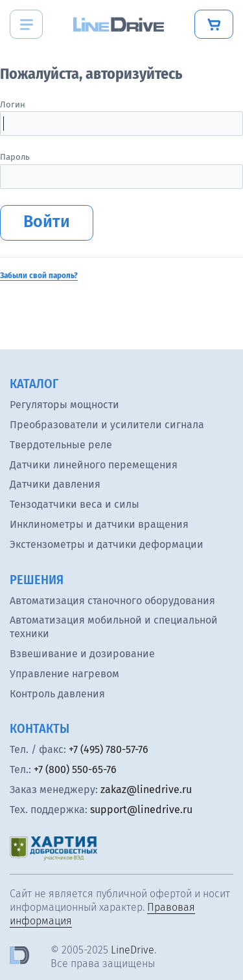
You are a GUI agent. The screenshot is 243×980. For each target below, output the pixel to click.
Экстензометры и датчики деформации (107, 544)
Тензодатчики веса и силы (75, 504)
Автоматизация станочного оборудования (112, 601)
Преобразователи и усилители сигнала (107, 425)
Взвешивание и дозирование (82, 654)
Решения (37, 580)
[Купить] (214, 24)
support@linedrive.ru (141, 810)
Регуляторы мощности (64, 405)
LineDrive (133, 950)
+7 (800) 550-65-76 (75, 769)
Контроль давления (57, 694)
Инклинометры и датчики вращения (99, 524)
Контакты (40, 728)
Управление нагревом (64, 674)
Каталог (34, 384)
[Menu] (26, 24)
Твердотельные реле (61, 445)
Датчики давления (55, 484)
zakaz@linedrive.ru (146, 789)
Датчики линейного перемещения (94, 465)
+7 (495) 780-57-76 (109, 749)
